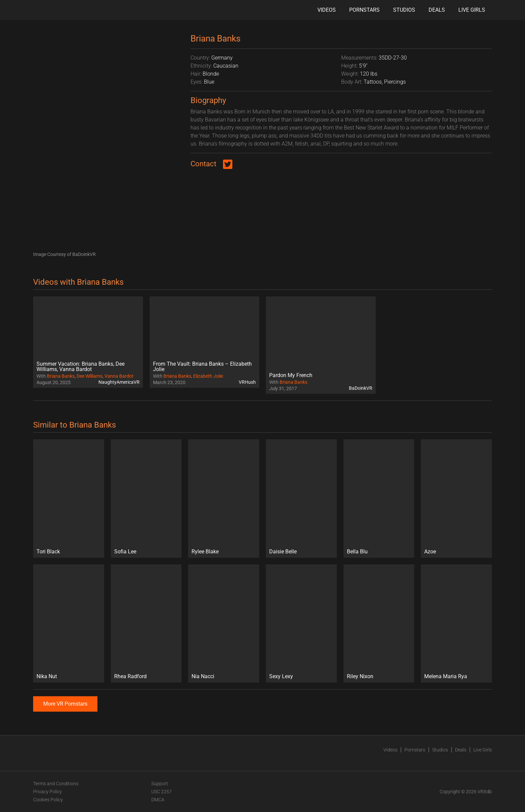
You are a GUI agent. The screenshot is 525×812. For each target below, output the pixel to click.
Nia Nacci (203, 676)
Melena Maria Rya (446, 676)
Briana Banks (61, 376)
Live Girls (472, 10)
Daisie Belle (283, 552)
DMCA (158, 800)
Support (160, 784)
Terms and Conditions (56, 784)
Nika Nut (47, 676)
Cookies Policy (48, 800)
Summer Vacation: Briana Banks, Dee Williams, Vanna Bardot (81, 367)
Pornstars (364, 10)
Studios (404, 10)
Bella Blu (357, 552)
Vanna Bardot (119, 376)
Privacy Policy (48, 792)
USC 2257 (162, 792)
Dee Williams (90, 376)
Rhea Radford (130, 676)
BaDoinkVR (361, 388)
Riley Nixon (360, 676)
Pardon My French (291, 375)
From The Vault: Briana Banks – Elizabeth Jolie (202, 367)
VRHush (247, 382)
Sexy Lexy (281, 676)
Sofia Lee (125, 552)
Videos (327, 10)
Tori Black (48, 552)
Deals (437, 10)
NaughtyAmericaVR (119, 382)
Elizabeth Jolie (208, 376)
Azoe (430, 552)
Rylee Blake (205, 552)
